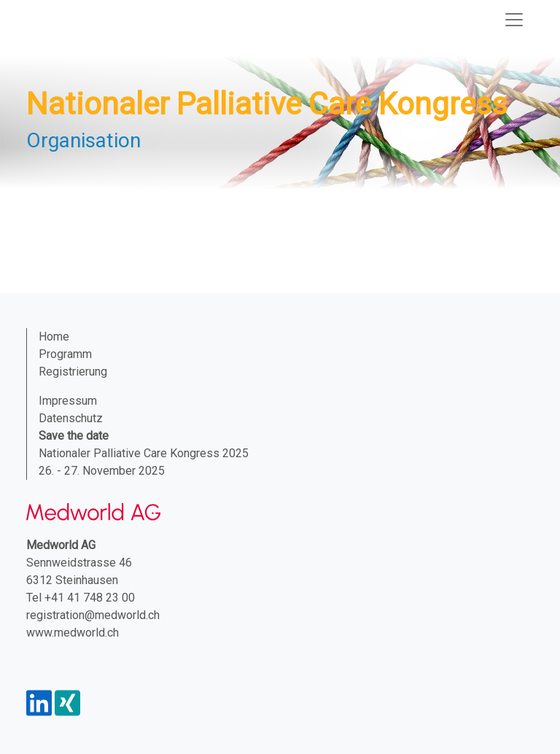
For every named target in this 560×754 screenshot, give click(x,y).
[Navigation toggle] (514, 20)
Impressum (68, 401)
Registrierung (73, 372)
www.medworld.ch (73, 633)
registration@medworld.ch (93, 615)
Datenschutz (71, 418)
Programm (65, 354)
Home (54, 337)
